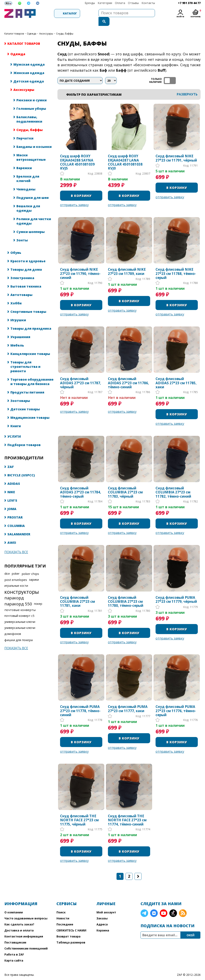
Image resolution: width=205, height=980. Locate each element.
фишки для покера (19, 632)
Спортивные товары (28, 304)
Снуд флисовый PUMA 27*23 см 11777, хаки (128, 701)
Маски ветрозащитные (31, 149)
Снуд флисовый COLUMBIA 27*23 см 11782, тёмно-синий (173, 484)
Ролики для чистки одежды (34, 213)
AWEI (12, 535)
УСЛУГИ (14, 428)
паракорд (14, 590)
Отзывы (133, 3)
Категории (105, 3)
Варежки (24, 160)
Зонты (22, 232)
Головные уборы (31, 101)
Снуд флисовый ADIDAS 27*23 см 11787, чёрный (81, 375)
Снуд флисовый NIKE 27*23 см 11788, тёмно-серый (176, 266)
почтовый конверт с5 (19, 608)
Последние (65, 916)
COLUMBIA (16, 518)
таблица (188, 73)
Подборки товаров (24, 437)
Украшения (20, 329)
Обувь (16, 245)
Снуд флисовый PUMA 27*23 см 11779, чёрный (176, 592)
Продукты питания (27, 384)
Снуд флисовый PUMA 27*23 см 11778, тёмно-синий (80, 703)
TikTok (173, 905)
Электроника (22, 270)
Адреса (102, 916)
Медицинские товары (30, 410)
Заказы (102, 910)
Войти (180, 17)
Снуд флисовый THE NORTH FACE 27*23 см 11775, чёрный (79, 812)
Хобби (16, 295)
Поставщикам (15, 934)
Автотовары (21, 287)
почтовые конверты (20, 602)
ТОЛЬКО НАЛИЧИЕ (170, 73)
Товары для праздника (31, 320)
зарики (34, 572)
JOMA (12, 501)
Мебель (17, 337)
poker (16, 566)
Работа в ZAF (14, 946)
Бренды (90, 3)
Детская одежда (29, 73)
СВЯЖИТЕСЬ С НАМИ (71, 922)
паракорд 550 (18, 596)
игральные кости (16, 578)
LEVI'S (12, 492)
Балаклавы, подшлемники (29, 111)
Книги (16, 418)
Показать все (16, 544)
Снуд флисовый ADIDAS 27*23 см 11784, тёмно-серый (81, 484)
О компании (14, 904)
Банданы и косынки (34, 139)
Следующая (138, 868)
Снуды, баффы (30, 122)
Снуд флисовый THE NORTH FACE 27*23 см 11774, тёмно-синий (127, 812)
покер (38, 596)
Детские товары (25, 401)
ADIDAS (14, 476)
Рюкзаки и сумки (32, 92)
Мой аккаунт (106, 904)
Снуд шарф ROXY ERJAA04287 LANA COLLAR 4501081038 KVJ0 (125, 154)
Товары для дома (26, 261)
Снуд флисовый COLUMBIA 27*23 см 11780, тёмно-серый (126, 594)
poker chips (30, 566)
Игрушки (18, 312)
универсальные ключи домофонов (20, 623)
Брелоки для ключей (28, 171)
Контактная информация (24, 928)
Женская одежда (29, 65)
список (197, 73)
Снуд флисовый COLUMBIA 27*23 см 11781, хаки (77, 594)
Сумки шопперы (31, 224)
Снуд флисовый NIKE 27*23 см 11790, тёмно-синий (80, 266)
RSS (183, 905)
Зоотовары (20, 393)
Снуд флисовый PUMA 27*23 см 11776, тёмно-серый (176, 703)
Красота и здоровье (28, 253)
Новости (63, 910)
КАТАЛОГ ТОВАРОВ (14, 26)
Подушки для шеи (33, 190)
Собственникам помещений (26, 940)
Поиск (61, 904)
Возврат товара (68, 928)
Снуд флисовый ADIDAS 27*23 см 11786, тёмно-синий (128, 375)
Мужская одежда (29, 56)
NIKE (11, 484)
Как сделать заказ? (19, 916)
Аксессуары (46, 26)
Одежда (32, 26)
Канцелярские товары (30, 346)
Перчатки (25, 130)
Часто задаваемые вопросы (26, 910)
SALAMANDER (19, 526)
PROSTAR (15, 509)
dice (7, 566)
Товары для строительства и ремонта (25, 359)
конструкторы (22, 584)
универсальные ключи (20, 614)
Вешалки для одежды (28, 200)
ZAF (11, 459)
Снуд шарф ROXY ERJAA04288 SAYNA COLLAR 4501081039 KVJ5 (77, 154)
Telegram (144, 905)
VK (154, 905)
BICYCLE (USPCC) (21, 467)
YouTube (164, 905)
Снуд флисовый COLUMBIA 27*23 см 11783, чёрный (125, 484)
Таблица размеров (71, 934)
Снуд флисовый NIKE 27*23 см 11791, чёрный (176, 150)
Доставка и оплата (19, 922)
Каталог (58, 13)
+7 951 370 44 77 (189, 3)
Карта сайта (14, 952)
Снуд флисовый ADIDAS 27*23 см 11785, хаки (176, 375)
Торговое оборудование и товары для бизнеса (32, 374)
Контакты (148, 3)
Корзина (103, 922)
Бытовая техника (26, 278)
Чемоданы (26, 181)
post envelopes (16, 572)
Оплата (120, 3)
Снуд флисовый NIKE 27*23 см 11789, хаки (127, 264)
